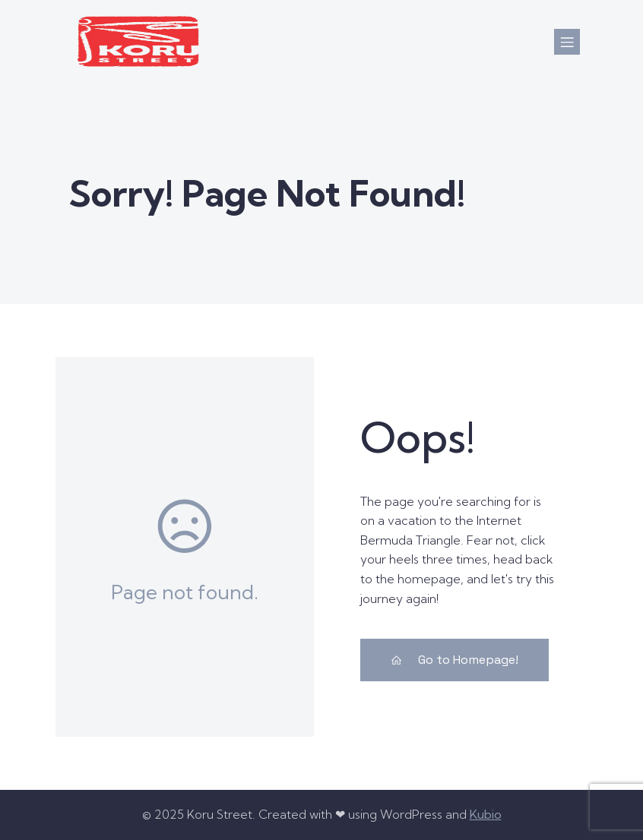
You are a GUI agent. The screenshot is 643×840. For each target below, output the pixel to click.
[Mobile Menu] (567, 42)
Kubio (486, 814)
